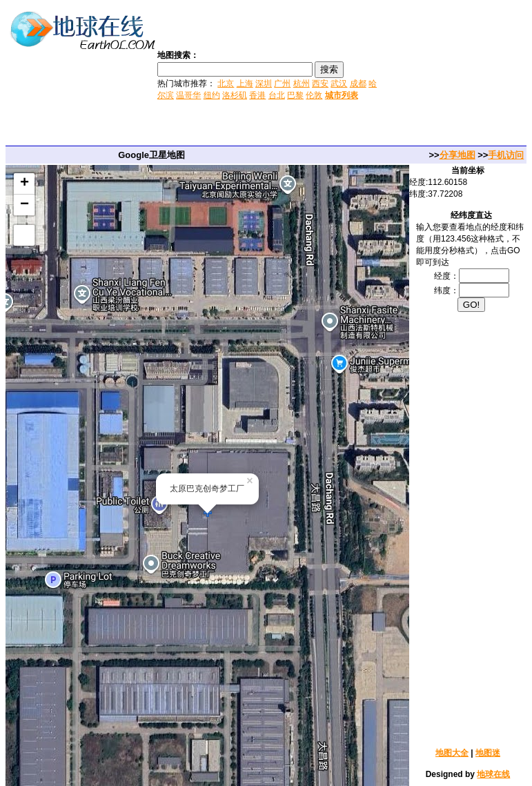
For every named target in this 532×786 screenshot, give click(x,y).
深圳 (264, 83)
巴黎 (295, 95)
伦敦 (314, 95)
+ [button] (24, 184)
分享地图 (457, 155)
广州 (282, 83)
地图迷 (488, 753)
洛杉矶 (235, 95)
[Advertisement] (456, 75)
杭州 (302, 83)
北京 (226, 83)
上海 (245, 83)
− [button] (24, 205)
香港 (257, 95)
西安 (320, 83)
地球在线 (493, 774)
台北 (277, 95)
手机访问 (506, 155)
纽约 (212, 95)
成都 (358, 83)
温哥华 (188, 95)
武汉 (339, 83)
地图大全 (452, 753)
